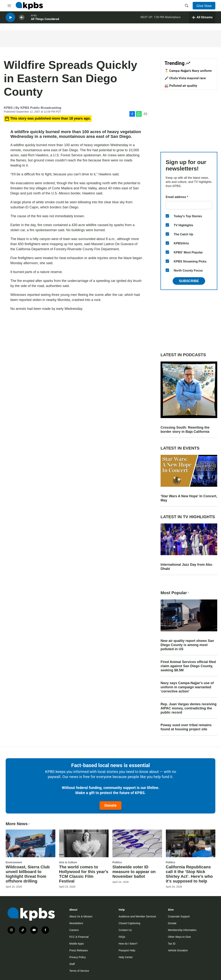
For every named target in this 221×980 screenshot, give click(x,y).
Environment (14, 862)
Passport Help (127, 950)
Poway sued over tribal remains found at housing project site (186, 727)
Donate (110, 805)
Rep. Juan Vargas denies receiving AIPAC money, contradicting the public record (189, 708)
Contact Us (125, 930)
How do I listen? (128, 944)
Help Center (126, 957)
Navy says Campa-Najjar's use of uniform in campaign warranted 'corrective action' (187, 687)
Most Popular (175, 593)
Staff (72, 964)
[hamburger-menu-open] (9, 6)
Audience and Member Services (137, 916)
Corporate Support (179, 916)
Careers (74, 930)
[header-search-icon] (187, 6)
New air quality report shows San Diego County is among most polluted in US (187, 645)
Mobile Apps (76, 944)
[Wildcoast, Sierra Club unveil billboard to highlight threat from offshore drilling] (31, 843)
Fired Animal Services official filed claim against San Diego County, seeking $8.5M (188, 666)
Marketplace (173, 19)
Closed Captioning (129, 923)
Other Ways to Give (179, 937)
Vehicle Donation (178, 950)
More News (18, 824)
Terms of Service (79, 971)
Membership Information (182, 930)
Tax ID (172, 944)
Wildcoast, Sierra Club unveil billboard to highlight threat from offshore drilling (28, 874)
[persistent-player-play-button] (10, 19)
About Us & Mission (81, 916)
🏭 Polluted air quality (181, 86)
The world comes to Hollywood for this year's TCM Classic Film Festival (84, 874)
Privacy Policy (78, 957)
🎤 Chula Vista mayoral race (185, 78)
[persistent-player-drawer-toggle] (202, 19)
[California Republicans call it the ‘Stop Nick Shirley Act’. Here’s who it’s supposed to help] (191, 843)
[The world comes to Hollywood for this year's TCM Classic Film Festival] (84, 843)
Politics (117, 862)
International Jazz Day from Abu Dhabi (186, 567)
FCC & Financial (79, 937)
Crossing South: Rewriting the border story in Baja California (185, 430)
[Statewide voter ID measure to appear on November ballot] (137, 843)
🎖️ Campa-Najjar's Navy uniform (188, 71)
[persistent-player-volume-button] (22, 19)
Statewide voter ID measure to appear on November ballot (134, 872)
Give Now (204, 6)
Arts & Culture (68, 862)
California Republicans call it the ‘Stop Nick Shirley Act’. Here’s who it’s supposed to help (189, 874)
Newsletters (76, 923)
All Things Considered (45, 21)
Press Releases (79, 950)
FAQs (122, 937)
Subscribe (189, 281)
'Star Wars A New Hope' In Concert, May (189, 498)
